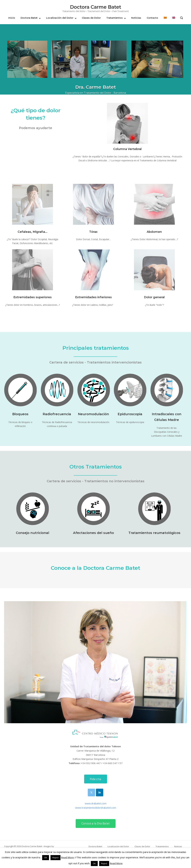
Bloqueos (20, 414)
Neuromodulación (93, 414)
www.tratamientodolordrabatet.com (96, 808)
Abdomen (154, 232)
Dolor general (154, 297)
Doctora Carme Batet (96, 7)
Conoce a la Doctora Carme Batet (95, 568)
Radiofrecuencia (57, 414)
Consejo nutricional (33, 533)
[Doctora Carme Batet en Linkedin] (100, 793)
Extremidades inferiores (93, 297)
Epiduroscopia (130, 414)
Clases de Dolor (91, 18)
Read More (67, 857)
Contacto (152, 18)
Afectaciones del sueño (93, 533)
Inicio (12, 18)
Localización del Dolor (60, 18)
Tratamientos (115, 18)
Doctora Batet (29, 18)
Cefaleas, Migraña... (33, 232)
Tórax (93, 232)
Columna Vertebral (127, 149)
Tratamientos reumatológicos (154, 533)
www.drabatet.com (96, 803)
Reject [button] (55, 858)
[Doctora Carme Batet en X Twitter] (91, 793)
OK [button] (46, 858)
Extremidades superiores (33, 297)
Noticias (136, 18)
